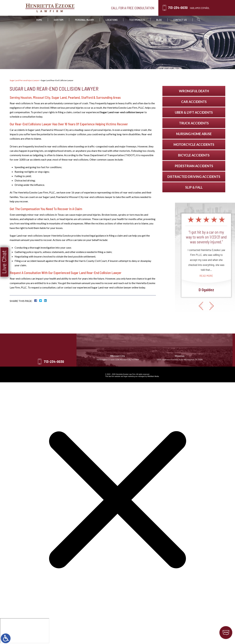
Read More (227, 276)
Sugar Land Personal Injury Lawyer (24, 80)
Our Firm (59, 20)
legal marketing (129, 376)
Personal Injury (85, 20)
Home (39, 20)
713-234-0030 (178, 8)
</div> (25, 631)
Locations (112, 20)
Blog (159, 20)
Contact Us (180, 20)
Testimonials (137, 20)
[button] (221, 306)
